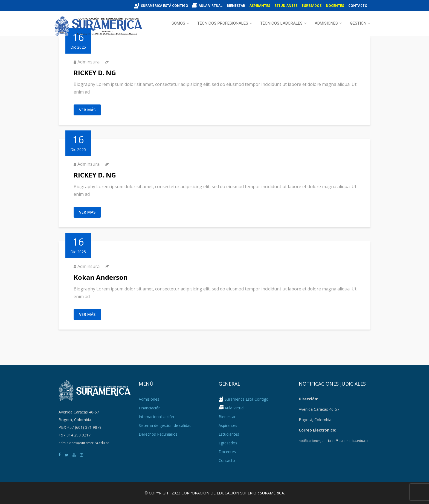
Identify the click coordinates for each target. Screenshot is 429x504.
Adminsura (89, 62)
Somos (178, 23)
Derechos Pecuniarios (158, 434)
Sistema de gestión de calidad (165, 425)
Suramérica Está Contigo (165, 6)
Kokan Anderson (101, 277)
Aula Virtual (211, 6)
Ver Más (87, 110)
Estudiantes (286, 6)
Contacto (358, 6)
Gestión (358, 23)
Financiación (150, 408)
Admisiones (326, 23)
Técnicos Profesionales (223, 23)
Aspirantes (260, 6)
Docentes (335, 6)
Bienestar (236, 6)
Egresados (312, 6)
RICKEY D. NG (95, 73)
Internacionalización (156, 417)
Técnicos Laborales (281, 23)
